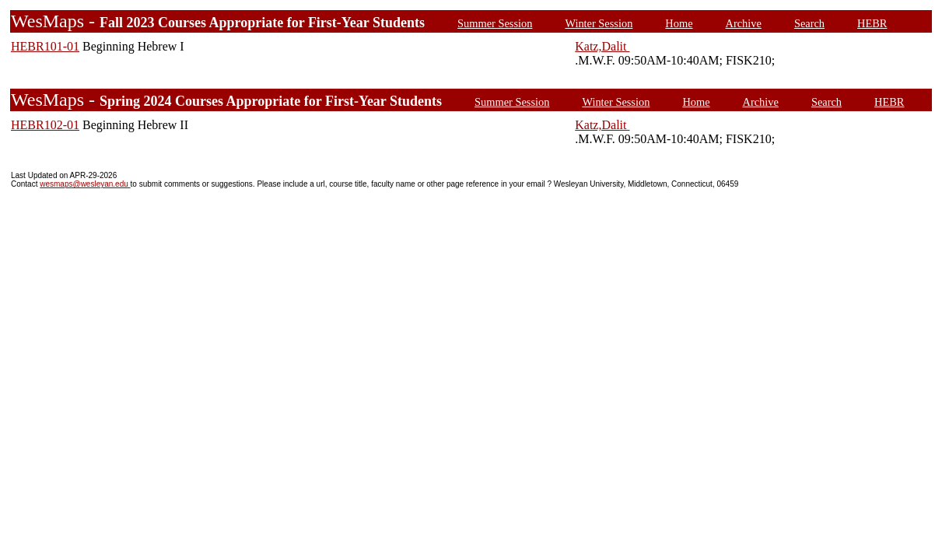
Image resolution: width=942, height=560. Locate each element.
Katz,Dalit (602, 46)
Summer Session (495, 23)
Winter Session (599, 23)
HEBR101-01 (45, 46)
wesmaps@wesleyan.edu (85, 184)
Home (679, 23)
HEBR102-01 (45, 125)
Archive (744, 23)
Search (809, 23)
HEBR (872, 23)
